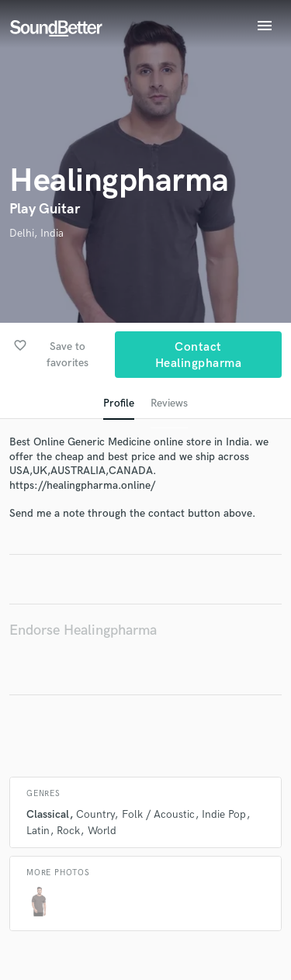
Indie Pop (224, 814)
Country (95, 814)
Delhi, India (36, 233)
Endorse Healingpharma (83, 630)
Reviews (169, 403)
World (102, 831)
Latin (38, 831)
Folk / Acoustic (158, 814)
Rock (68, 831)
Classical (48, 814)
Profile (119, 403)
